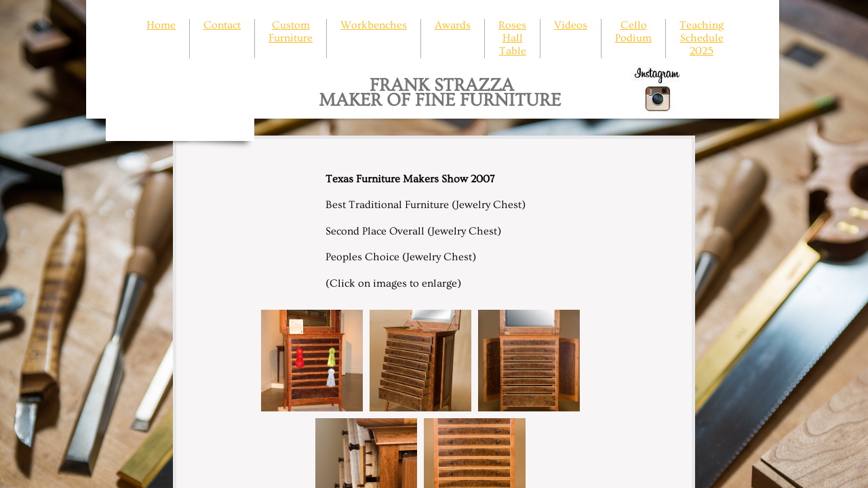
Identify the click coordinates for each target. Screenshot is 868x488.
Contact (222, 25)
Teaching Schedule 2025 (702, 38)
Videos (571, 25)
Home (161, 25)
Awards (453, 25)
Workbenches (374, 25)
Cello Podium (633, 32)
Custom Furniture (291, 32)
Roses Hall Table (512, 38)
